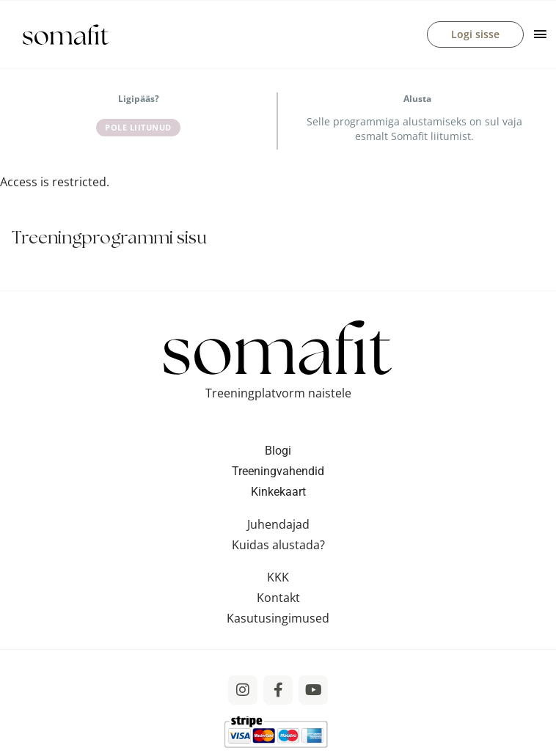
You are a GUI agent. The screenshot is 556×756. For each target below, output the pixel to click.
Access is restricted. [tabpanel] (55, 182)
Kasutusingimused (278, 618)
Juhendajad (278, 524)
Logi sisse (475, 34)
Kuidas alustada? (278, 545)
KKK (278, 577)
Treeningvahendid (278, 471)
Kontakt (278, 598)
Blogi (278, 451)
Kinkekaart (278, 492)
